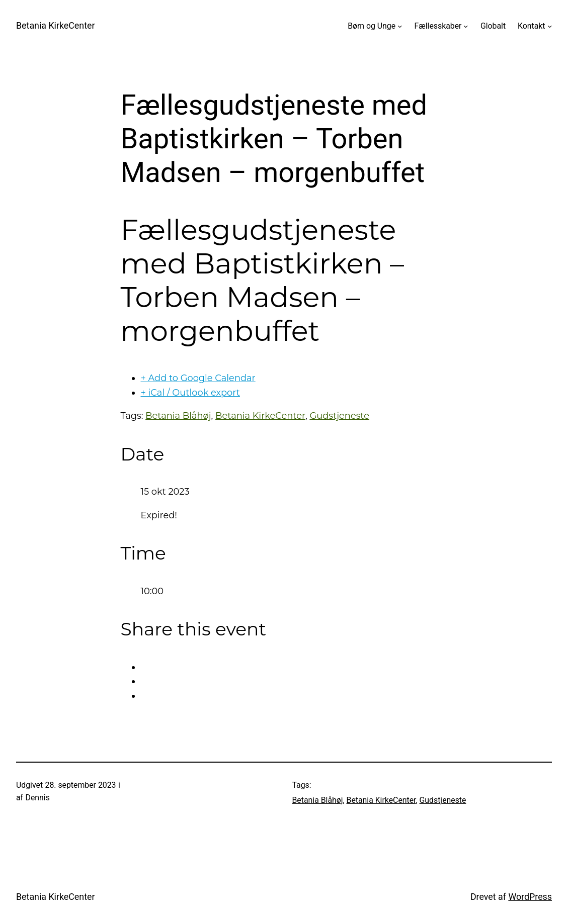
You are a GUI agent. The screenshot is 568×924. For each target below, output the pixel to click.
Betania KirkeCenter (56, 25)
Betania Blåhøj (178, 415)
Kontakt (531, 26)
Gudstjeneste (339, 415)
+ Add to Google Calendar (198, 378)
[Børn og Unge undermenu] (400, 26)
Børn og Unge (372, 26)
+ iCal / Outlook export (190, 392)
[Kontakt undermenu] (550, 26)
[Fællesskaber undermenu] (466, 26)
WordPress (530, 897)
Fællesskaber (438, 26)
